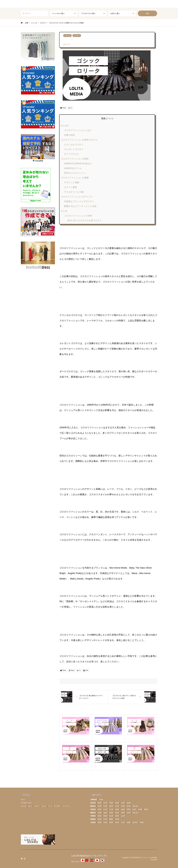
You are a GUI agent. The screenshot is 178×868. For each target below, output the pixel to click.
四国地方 (93, 819)
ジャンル (67, 36)
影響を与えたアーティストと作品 (80, 206)
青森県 (100, 803)
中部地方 (93, 809)
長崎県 (111, 822)
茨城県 (100, 806)
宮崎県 (129, 822)
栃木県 (105, 806)
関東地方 (93, 806)
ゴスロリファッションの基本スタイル (79, 140)
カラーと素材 (70, 187)
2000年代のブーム (73, 168)
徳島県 (100, 819)
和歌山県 (135, 813)
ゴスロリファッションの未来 (78, 216)
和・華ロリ (57, 806)
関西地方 (93, 813)
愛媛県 (111, 819)
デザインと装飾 (72, 182)
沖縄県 (142, 822)
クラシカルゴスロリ (74, 145)
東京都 (129, 806)
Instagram (25, 859)
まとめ (64, 211)
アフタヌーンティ (26, 803)
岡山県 (111, 816)
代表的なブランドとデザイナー (79, 201)
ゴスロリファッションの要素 (75, 178)
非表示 (110, 119)
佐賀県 (105, 822)
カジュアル (66, 806)
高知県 (117, 819)
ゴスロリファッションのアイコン (77, 197)
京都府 (111, 813)
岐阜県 (134, 809)
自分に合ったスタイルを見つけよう (84, 220)
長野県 (129, 809)
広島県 (117, 816)
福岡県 (100, 822)
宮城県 (111, 803)
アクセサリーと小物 (74, 192)
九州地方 (93, 822)
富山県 (105, 809)
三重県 (100, 813)
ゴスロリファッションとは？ (78, 130)
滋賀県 (105, 813)
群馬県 (111, 806)
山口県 (123, 816)
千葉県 (123, 806)
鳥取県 (100, 816)
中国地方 (93, 816)
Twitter (22, 859)
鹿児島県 (135, 822)
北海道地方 (94, 800)
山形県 (123, 803)
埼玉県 (117, 806)
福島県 (129, 803)
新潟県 (100, 809)
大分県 (123, 822)
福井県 (117, 809)
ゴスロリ (77, 36)
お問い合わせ (75, 862)
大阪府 (117, 813)
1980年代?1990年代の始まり (78, 164)
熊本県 (117, 822)
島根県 (105, 816)
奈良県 (129, 813)
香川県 (105, 819)
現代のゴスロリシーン (75, 173)
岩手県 (105, 803)
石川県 (111, 809)
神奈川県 (135, 806)
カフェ (23, 800)
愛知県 (146, 809)
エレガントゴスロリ (74, 149)
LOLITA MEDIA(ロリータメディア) (89, 856)
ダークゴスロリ (72, 154)
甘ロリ (30, 806)
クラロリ (44, 806)
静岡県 (140, 809)
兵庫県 (123, 813)
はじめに (65, 125)
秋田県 (117, 803)
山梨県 (123, 809)
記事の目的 (69, 135)
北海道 (101, 800)
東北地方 (93, 803)
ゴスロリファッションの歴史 (75, 159)
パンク (50, 806)
